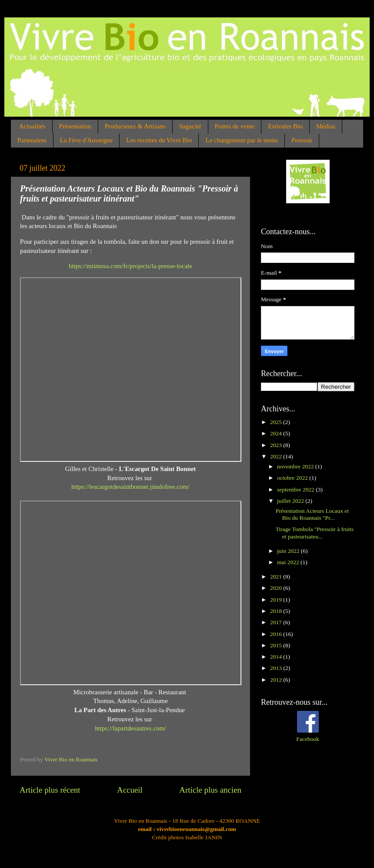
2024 (277, 433)
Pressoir (302, 140)
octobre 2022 (293, 478)
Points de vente (235, 126)
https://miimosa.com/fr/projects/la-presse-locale (130, 266)
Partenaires (32, 140)
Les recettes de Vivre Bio (159, 140)
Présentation (75, 126)
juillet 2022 (291, 501)
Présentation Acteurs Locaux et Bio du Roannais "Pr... (312, 514)
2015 (277, 645)
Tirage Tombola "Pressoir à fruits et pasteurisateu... (315, 533)
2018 (277, 611)
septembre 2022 (296, 490)
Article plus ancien (210, 790)
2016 (277, 634)
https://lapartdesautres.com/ (130, 728)
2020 (277, 588)
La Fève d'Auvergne (87, 140)
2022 (277, 456)
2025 (277, 422)
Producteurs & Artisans (135, 126)
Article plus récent (50, 790)
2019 (277, 600)
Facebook (307, 739)
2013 (277, 668)
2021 (277, 577)
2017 (277, 622)
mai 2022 (289, 562)
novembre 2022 (296, 466)
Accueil (130, 790)
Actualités (32, 126)
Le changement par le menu (242, 140)
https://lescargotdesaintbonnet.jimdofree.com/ (130, 487)
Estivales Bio (285, 126)
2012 (277, 680)
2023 (277, 445)
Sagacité (190, 126)
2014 (277, 657)
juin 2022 (289, 551)
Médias (326, 126)
